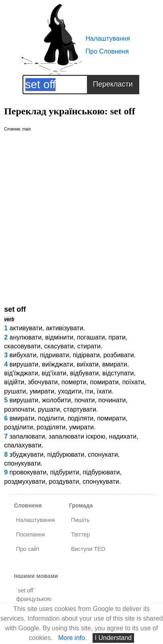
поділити (51, 418)
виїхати (88, 364)
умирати (42, 391)
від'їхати (54, 373)
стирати (89, 346)
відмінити (59, 337)
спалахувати (23, 445)
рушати (15, 391)
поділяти (80, 418)
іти (89, 391)
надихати (123, 436)
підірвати (86, 355)
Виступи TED (88, 549)
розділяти (51, 427)
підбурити (64, 472)
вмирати (115, 364)
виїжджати (57, 364)
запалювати (27, 436)
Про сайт (28, 549)
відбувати (84, 373)
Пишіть (80, 520)
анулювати (25, 337)
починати (112, 400)
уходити (70, 391)
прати (117, 337)
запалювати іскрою (77, 436)
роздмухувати (25, 481)
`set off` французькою (34, 595)
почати (85, 400)
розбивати (119, 355)
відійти (14, 382)
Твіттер (81, 534)
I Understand (113, 638)
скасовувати (22, 346)
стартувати (80, 409)
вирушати (24, 364)
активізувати (65, 328)
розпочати (19, 409)
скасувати (59, 346)
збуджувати (26, 455)
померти (74, 382)
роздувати (64, 481)
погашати (91, 337)
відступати (118, 373)
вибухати (23, 355)
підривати (55, 355)
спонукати (103, 455)
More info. (72, 638)
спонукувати (22, 463)
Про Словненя (107, 51)
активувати (26, 328)
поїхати (133, 382)
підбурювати (66, 455)
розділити (19, 427)
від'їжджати (21, 373)
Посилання (31, 534)
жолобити (56, 400)
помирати (104, 382)
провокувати (28, 472)
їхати (104, 391)
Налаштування (108, 38)
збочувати (43, 382)
